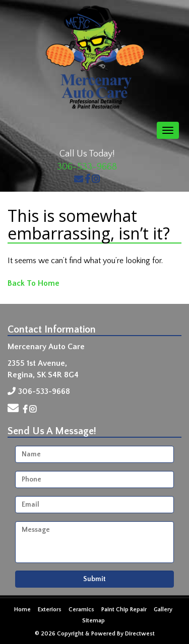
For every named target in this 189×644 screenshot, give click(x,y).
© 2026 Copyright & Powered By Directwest (95, 634)
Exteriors (50, 610)
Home (22, 610)
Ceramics (81, 610)
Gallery (163, 610)
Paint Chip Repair (124, 610)
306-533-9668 (87, 167)
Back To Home (34, 283)
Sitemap (93, 621)
